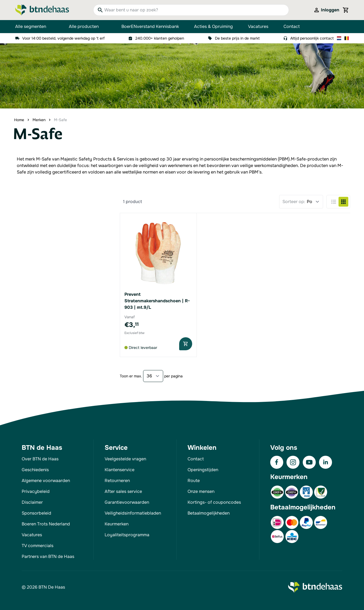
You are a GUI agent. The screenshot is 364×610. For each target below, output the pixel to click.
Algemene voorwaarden (46, 481)
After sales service (123, 491)
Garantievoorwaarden (127, 502)
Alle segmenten (34, 27)
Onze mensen (201, 491)
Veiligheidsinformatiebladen (133, 513)
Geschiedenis (35, 470)
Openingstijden (203, 470)
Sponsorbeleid (36, 513)
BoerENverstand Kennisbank (150, 26)
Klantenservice (120, 470)
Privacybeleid (36, 491)
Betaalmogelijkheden (209, 513)
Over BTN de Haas (40, 459)
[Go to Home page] (42, 10)
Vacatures (258, 26)
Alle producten (88, 27)
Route (194, 481)
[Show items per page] (153, 376)
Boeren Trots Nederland (46, 524)
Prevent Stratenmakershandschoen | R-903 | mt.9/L (157, 301)
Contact (292, 26)
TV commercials (38, 546)
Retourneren (117, 481)
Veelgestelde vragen (125, 459)
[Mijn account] (326, 10)
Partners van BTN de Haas (48, 556)
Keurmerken (117, 524)
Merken (39, 120)
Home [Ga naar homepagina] (19, 120)
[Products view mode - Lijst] (334, 202)
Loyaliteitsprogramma (127, 535)
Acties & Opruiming (213, 26)
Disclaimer (32, 502)
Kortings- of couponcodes (214, 502)
